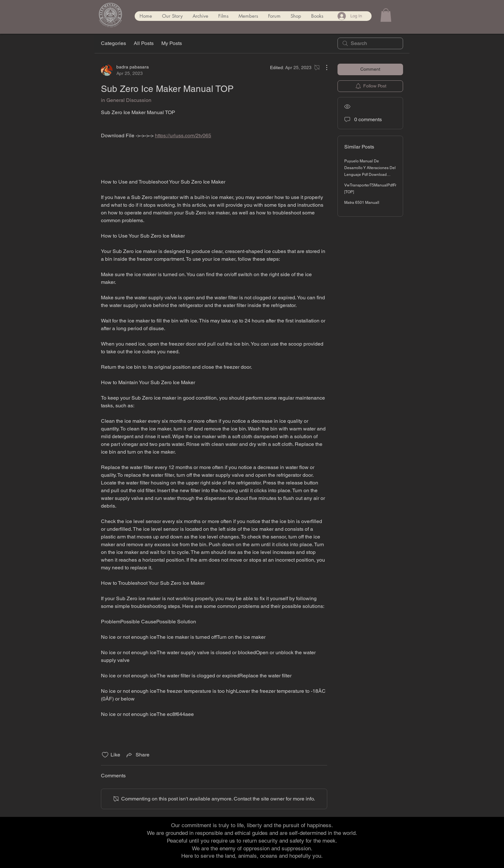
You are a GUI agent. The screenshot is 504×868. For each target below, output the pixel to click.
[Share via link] (137, 755)
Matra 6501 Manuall (362, 203)
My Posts (172, 43)
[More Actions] (323, 68)
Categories (113, 43)
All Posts (144, 43)
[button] (386, 15)
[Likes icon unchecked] (105, 755)
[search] (370, 43)
